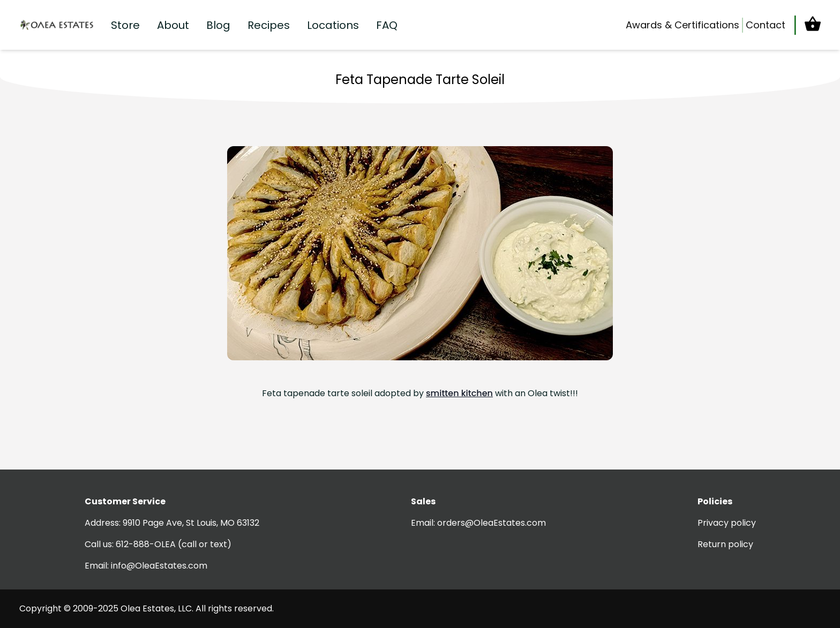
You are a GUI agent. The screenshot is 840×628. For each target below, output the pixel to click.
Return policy (725, 544)
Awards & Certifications (682, 25)
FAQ (387, 25)
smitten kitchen (459, 393)
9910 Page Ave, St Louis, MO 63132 (191, 523)
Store (125, 25)
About (173, 25)
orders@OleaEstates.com (492, 523)
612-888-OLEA (146, 544)
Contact (766, 25)
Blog (218, 25)
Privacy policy (727, 523)
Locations (333, 25)
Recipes (269, 25)
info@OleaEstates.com (159, 566)
